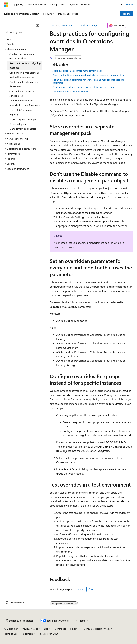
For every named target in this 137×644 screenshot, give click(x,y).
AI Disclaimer (11, 629)
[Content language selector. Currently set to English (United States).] (19, 620)
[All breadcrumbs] (53, 25)
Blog (46, 629)
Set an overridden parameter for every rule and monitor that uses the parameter (88, 81)
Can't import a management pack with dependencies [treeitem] (24, 75)
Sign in (129, 4)
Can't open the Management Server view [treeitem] (24, 84)
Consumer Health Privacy (97, 629)
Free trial (126, 14)
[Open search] (121, 5)
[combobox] (23, 32)
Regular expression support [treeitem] (23, 119)
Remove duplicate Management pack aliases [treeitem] (23, 126)
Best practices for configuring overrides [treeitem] (25, 65)
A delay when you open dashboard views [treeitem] (22, 56)
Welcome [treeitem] (11, 39)
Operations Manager (87, 25)
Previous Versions (31, 629)
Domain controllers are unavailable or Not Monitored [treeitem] (25, 103)
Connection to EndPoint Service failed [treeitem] (22, 93)
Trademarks (27, 634)
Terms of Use (11, 634)
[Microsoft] (6, 5)
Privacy (74, 629)
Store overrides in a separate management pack (77, 71)
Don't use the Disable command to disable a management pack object (89, 75)
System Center (66, 25)
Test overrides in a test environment (71, 91)
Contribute (60, 629)
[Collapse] (37, 25)
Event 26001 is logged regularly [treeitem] (21, 112)
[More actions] (130, 25)
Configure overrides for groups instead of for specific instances (85, 87)
